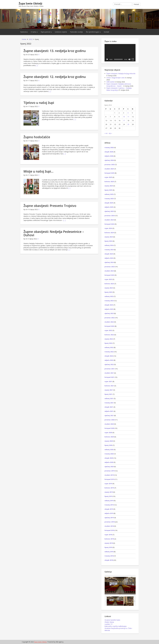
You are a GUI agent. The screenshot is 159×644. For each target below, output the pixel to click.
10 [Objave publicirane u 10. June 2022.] (124, 117)
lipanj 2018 (108, 547)
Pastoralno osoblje (76, 32)
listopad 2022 (109, 326)
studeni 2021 (109, 373)
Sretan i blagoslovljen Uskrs (116, 78)
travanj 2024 (109, 250)
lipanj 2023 (108, 292)
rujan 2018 (108, 535)
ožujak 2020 (109, 458)
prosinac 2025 (110, 165)
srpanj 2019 (109, 492)
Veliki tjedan (110, 82)
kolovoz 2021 (109, 386)
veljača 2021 (109, 411)
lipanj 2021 (108, 394)
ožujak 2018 (109, 560)
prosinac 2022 (110, 318)
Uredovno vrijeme (61, 32)
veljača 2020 (109, 462)
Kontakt (106, 32)
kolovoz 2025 (109, 182)
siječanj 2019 (109, 518)
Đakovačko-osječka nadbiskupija (116, 626)
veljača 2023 (109, 309)
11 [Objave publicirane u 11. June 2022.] (128, 117)
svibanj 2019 (109, 501)
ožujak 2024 (109, 254)
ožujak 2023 (109, 305)
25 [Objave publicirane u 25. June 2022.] (128, 124)
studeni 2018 (109, 526)
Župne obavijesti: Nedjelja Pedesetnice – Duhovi (54, 233)
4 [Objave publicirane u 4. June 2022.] (128, 113)
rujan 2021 (108, 381)
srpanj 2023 (109, 288)
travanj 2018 (109, 556)
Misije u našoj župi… (38, 171)
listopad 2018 (109, 530)
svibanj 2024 (109, 245)
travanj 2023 (109, 301)
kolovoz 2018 (109, 539)
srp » (110, 133)
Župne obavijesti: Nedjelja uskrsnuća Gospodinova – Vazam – (119, 85)
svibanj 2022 (109, 347)
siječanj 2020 (109, 467)
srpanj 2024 (109, 237)
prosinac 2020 (110, 420)
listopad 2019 (109, 479)
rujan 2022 (108, 330)
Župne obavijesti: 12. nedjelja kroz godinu (55, 77)
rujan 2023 (108, 279)
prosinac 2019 (110, 471)
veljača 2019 (109, 513)
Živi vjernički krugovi (93, 32)
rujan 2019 (108, 484)
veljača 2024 (109, 258)
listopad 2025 (109, 173)
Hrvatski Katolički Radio (112, 620)
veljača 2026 (109, 156)
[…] (37, 65)
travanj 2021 (109, 403)
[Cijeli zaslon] (133, 59)
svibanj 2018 (109, 552)
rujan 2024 (108, 228)
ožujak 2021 (109, 407)
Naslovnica (24, 32)
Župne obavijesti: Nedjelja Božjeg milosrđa (121, 74)
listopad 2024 (109, 224)
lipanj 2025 (108, 190)
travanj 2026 (109, 147)
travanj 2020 (109, 454)
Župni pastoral (46, 32)
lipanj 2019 (108, 496)
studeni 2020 (109, 424)
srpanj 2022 (109, 339)
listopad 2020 (109, 428)
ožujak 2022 (109, 356)
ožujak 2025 (109, 203)
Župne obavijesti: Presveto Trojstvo (50, 206)
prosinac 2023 (110, 267)
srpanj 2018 (109, 543)
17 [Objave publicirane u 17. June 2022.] (124, 121)
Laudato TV (108, 624)
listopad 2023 (109, 275)
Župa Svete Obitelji (30, 3)
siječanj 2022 (109, 364)
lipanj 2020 (108, 445)
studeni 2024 (109, 220)
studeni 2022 (109, 322)
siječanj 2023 (109, 313)
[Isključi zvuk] (129, 59)
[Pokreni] (107, 59)
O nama (34, 32)
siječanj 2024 (109, 262)
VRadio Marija (109, 622)
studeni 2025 (109, 169)
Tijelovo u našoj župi (39, 103)
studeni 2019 (109, 475)
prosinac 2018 (110, 522)
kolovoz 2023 (109, 284)
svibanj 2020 (109, 450)
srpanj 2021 (109, 390)
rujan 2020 (108, 432)
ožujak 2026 (109, 152)
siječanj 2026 (109, 160)
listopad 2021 (109, 377)
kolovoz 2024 (109, 233)
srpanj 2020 (109, 441)
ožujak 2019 (109, 509)
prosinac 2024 (110, 216)
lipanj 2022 (108, 343)
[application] (120, 53)
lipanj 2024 (108, 241)
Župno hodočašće (37, 137)
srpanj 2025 (109, 186)
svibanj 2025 (109, 194)
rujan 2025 (108, 177)
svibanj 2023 (109, 296)
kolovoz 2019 (109, 488)
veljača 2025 (109, 207)
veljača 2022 (109, 360)
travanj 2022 (109, 352)
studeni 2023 (109, 271)
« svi (106, 133)
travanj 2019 (109, 505)
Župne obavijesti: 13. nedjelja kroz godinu (55, 51)
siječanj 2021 (109, 415)
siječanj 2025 (109, 211)
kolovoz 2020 (109, 437)
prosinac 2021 (110, 369)
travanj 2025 (109, 199)
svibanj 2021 (109, 398)
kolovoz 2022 (109, 335)
